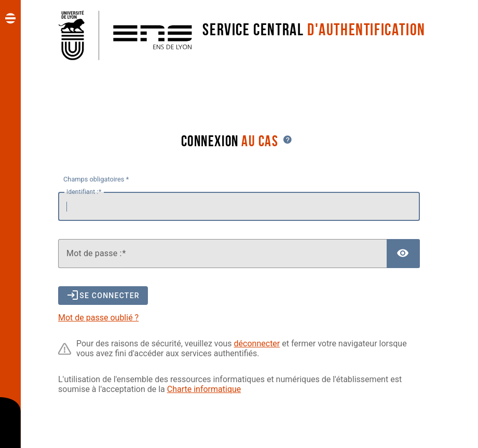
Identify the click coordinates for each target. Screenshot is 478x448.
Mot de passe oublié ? (98, 318)
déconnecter (257, 344)
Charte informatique (204, 389)
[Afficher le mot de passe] (403, 254)
